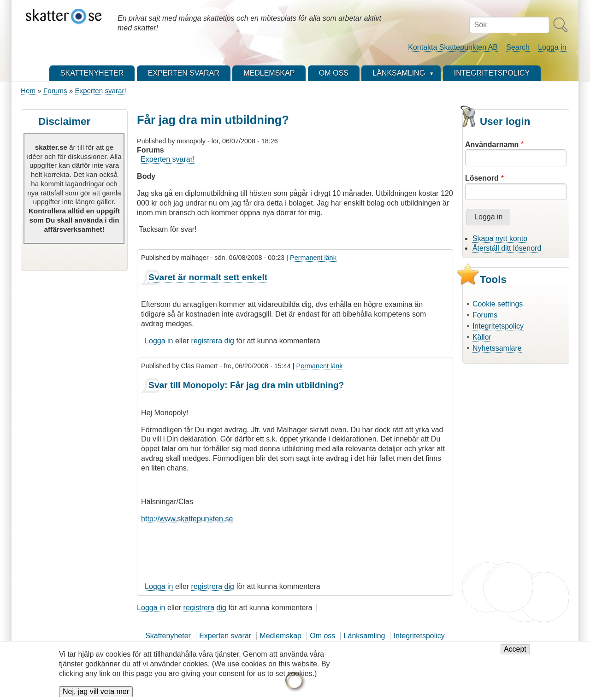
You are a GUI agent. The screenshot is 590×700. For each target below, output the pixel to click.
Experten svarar (225, 636)
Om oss (322, 636)
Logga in (552, 47)
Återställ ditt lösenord (507, 248)
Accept (515, 652)
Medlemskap (280, 636)
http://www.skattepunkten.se (187, 519)
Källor (482, 337)
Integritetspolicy (498, 326)
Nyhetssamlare (497, 348)
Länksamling (365, 636)
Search (518, 47)
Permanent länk (313, 258)
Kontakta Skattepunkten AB (453, 47)
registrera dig (213, 341)
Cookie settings (498, 304)
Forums (55, 91)
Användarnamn (492, 144)
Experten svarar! (100, 91)
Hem (28, 91)
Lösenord (482, 178)
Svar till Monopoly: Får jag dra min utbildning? (246, 385)
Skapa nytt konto (500, 238)
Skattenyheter (168, 636)
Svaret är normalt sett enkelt (208, 277)
